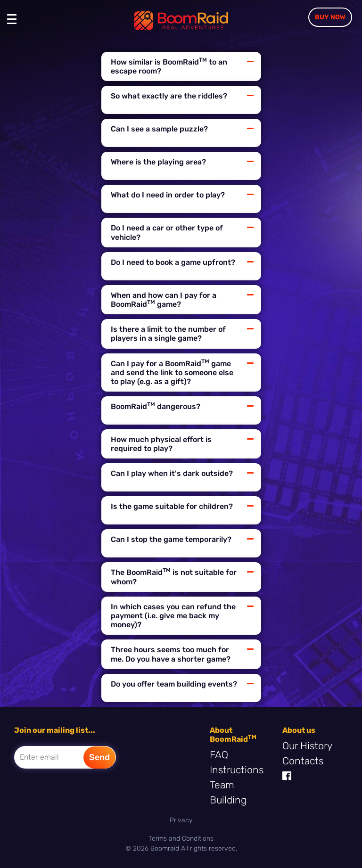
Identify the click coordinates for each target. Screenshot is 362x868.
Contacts (303, 761)
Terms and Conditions (181, 839)
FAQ (219, 755)
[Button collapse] (250, 61)
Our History (307, 746)
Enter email (39, 757)
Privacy (181, 820)
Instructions (237, 770)
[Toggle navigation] (14, 24)
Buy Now (330, 17)
